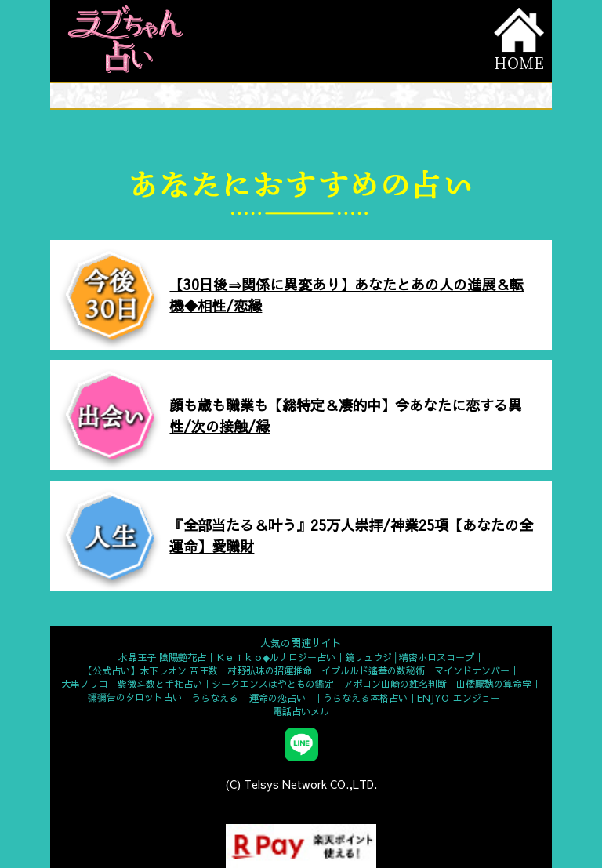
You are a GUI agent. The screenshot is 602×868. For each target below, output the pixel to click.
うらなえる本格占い (365, 698)
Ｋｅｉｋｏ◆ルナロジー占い (276, 657)
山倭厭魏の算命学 (494, 684)
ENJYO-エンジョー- (461, 698)
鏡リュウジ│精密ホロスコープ (410, 657)
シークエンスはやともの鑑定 (273, 684)
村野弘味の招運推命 (270, 670)
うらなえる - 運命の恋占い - (252, 698)
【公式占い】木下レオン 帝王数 (150, 670)
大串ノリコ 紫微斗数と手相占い (132, 684)
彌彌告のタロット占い (135, 697)
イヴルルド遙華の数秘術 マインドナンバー (415, 670)
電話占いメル (301, 711)
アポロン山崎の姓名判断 (395, 684)
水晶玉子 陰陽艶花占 (162, 657)
